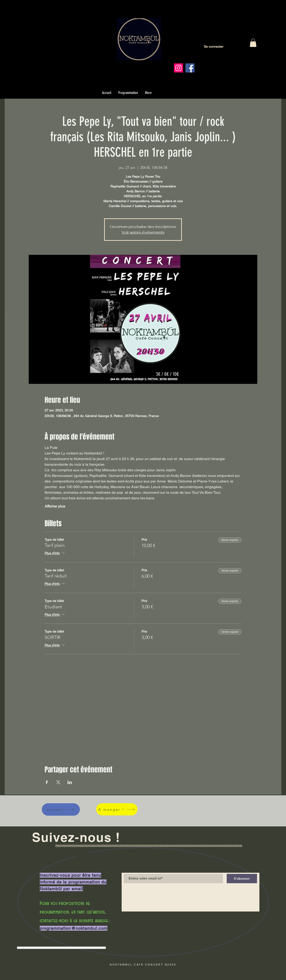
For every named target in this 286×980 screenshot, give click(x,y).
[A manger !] (117, 809)
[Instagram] (178, 68)
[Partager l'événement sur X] (58, 782)
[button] (253, 43)
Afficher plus (55, 506)
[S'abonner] (242, 879)
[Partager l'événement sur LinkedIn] (70, 782)
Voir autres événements (143, 232)
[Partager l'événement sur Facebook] (47, 782)
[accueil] (61, 809)
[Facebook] (190, 68)
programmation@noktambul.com (74, 928)
